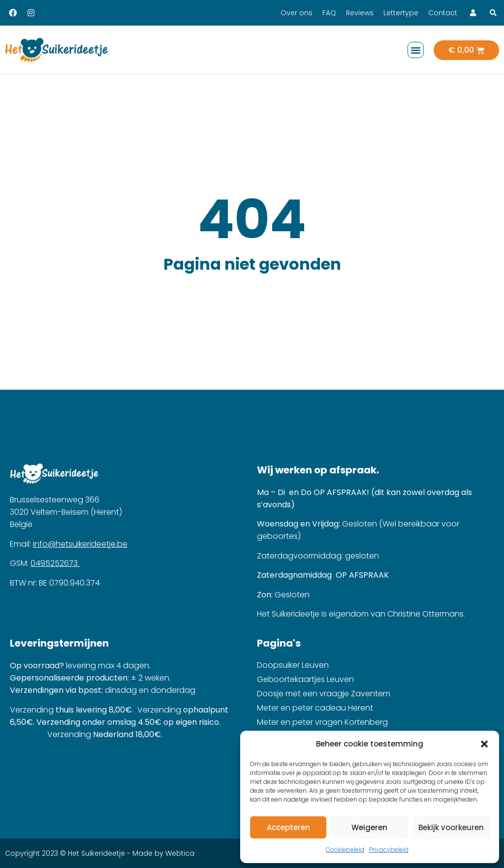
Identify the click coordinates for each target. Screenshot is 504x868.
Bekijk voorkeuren (451, 827)
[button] (484, 744)
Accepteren (288, 827)
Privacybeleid (389, 850)
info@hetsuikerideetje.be (80, 544)
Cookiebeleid (345, 850)
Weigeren (369, 827)
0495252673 (55, 563)
